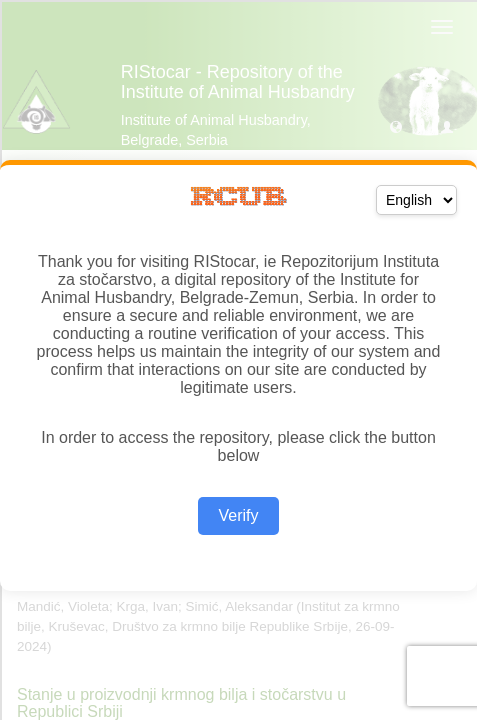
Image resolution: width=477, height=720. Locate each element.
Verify (238, 515)
